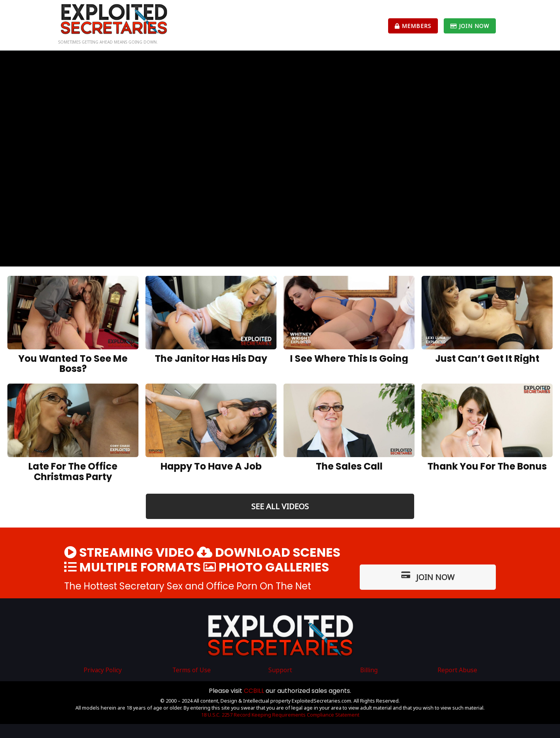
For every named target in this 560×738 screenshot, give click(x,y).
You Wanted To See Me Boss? (73, 364)
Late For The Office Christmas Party (73, 472)
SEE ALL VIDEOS (280, 506)
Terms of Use (192, 670)
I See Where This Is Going (349, 358)
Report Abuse (457, 670)
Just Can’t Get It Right (487, 358)
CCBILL (254, 691)
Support (280, 670)
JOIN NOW (470, 26)
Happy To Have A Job (211, 466)
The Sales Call (349, 466)
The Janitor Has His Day (211, 358)
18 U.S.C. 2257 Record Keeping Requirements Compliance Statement (280, 715)
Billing (369, 670)
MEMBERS (413, 26)
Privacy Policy (103, 670)
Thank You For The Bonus (487, 466)
